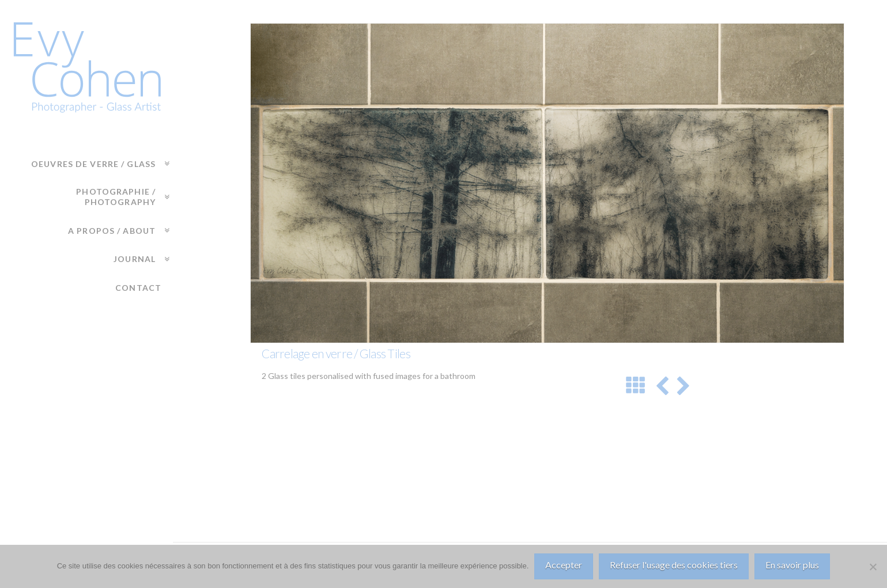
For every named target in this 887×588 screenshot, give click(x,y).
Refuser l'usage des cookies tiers (674, 565)
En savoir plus (792, 565)
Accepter (564, 565)
